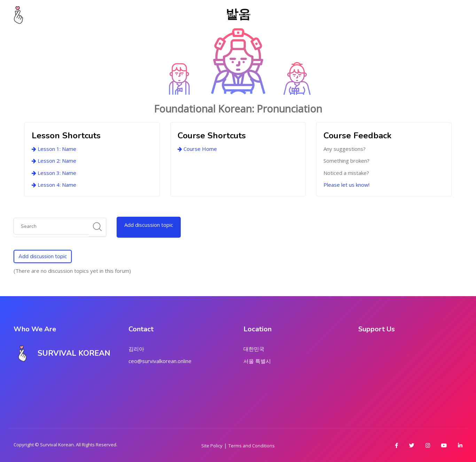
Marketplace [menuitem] (297, 15)
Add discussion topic (149, 225)
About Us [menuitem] (194, 15)
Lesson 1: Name (54, 149)
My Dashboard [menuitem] (145, 15)
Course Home (197, 149)
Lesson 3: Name (54, 173)
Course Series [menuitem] (242, 15)
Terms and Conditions (252, 446)
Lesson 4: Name (54, 185)
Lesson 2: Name (54, 161)
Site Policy (212, 446)
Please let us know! (346, 185)
